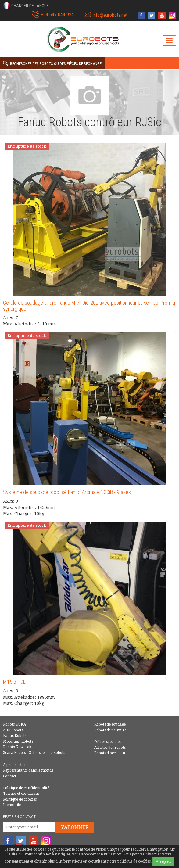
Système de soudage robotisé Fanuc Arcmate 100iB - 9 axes (67, 492)
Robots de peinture (110, 730)
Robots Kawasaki (18, 747)
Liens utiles (13, 805)
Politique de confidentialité (26, 788)
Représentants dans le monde (28, 770)
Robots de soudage (110, 724)
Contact (10, 776)
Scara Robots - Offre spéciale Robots (34, 753)
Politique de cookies (20, 799)
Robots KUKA (14, 724)
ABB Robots (13, 730)
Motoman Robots (18, 741)
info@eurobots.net (110, 15)
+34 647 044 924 (57, 14)
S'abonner (74, 827)
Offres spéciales (108, 742)
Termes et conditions (21, 794)
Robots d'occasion (110, 753)
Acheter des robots (110, 748)
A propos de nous (18, 765)
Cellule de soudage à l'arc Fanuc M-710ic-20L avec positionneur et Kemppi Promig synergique (89, 306)
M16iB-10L (14, 682)
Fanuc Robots (15, 736)
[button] (26, 5)
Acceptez (163, 862)
